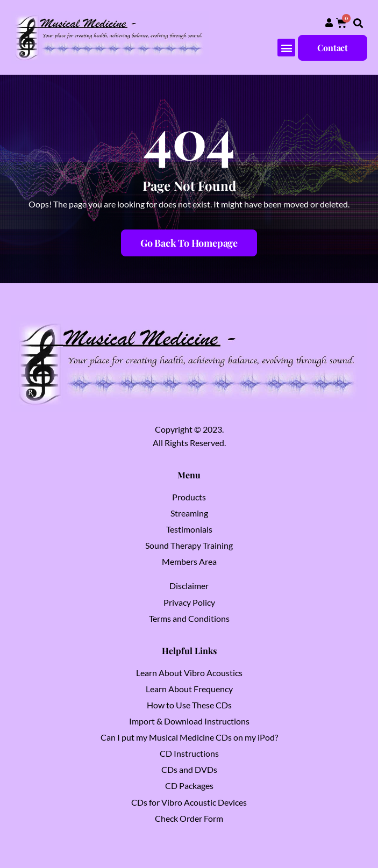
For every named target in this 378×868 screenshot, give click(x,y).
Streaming (189, 513)
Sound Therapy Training (189, 545)
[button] (358, 23)
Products (189, 497)
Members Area (189, 561)
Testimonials (189, 529)
